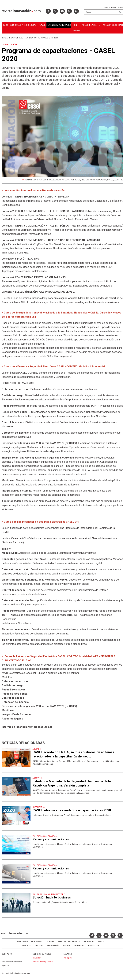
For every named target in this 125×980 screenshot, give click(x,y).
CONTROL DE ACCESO (52, 180)
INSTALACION (101, 180)
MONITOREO (75, 180)
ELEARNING (118, 180)
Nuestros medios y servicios (43, 962)
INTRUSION (66, 180)
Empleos (39, 945)
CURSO (92, 180)
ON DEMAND (76, 28)
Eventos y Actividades (59, 25)
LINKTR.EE (27, 945)
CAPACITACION (32, 180)
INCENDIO (85, 180)
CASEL (41, 180)
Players (43, 25)
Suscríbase (118, 25)
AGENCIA (66, 945)
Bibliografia (68, 958)
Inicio (6, 25)
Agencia (107, 25)
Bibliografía (53, 945)
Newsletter (95, 25)
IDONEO (110, 180)
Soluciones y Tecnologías (23, 25)
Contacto (79, 945)
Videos (85, 25)
